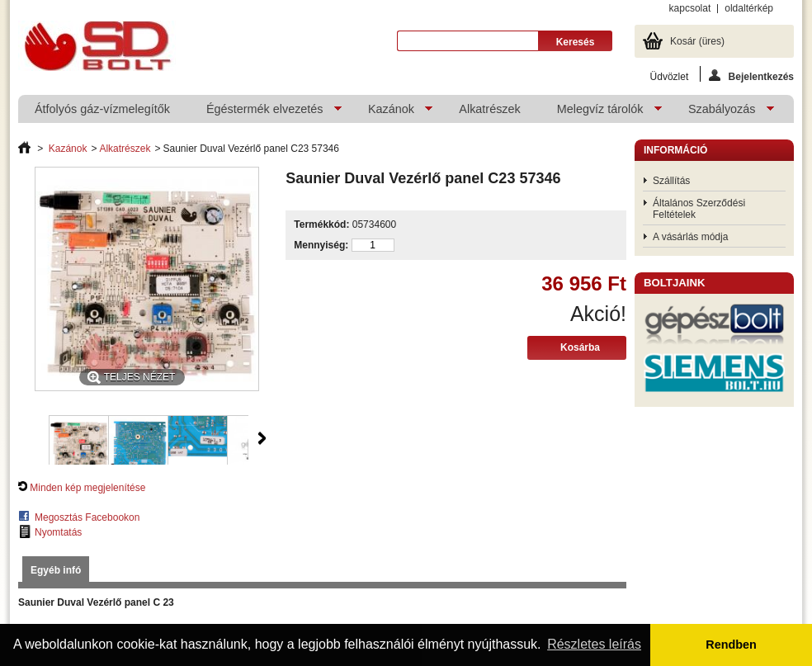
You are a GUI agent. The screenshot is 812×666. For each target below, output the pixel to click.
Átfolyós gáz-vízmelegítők (102, 109)
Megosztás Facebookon (87, 517)
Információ (675, 150)
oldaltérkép (749, 8)
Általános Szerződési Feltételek (699, 209)
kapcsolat (690, 8)
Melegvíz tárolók (601, 113)
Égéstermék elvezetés (266, 113)
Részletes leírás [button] (594, 644)
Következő (262, 438)
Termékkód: (321, 224)
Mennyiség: (321, 245)
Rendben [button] (731, 645)
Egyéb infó (56, 570)
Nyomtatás (58, 532)
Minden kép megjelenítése (87, 488)
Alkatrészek (489, 109)
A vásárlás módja (690, 237)
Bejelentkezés (751, 76)
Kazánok (392, 113)
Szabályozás (723, 113)
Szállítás (671, 181)
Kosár (697, 41)
